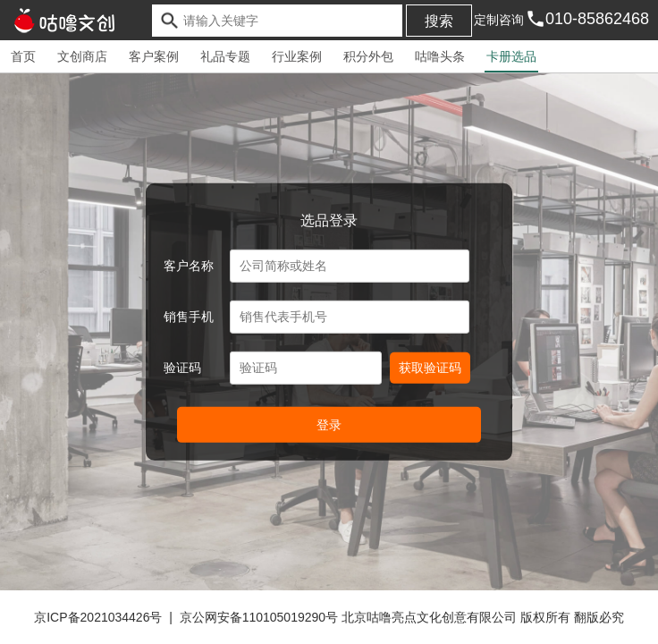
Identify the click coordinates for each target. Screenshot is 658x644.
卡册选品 (511, 56)
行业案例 (297, 56)
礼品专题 (225, 56)
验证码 (182, 368)
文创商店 (82, 56)
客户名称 (189, 266)
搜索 (439, 21)
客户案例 (154, 56)
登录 (329, 425)
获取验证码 (430, 368)
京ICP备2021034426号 (98, 617)
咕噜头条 (440, 56)
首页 (23, 56)
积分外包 (368, 56)
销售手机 (189, 317)
